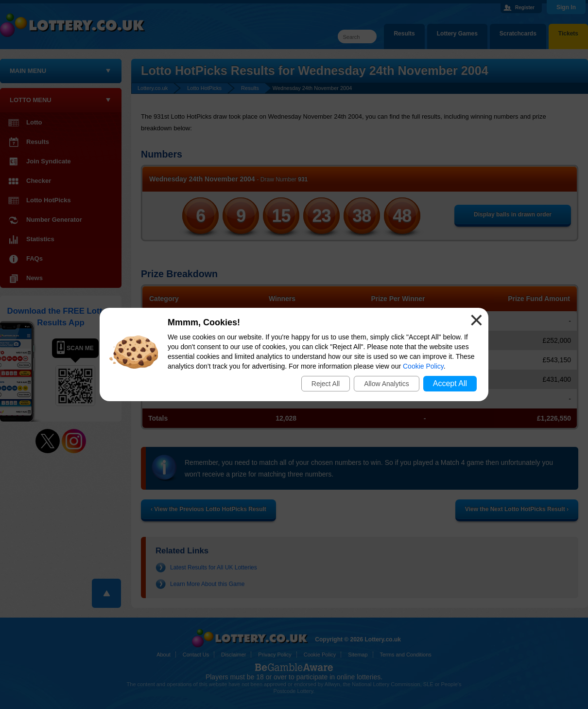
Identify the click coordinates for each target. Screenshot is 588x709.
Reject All (326, 384)
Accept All (450, 383)
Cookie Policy (423, 366)
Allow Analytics (387, 384)
